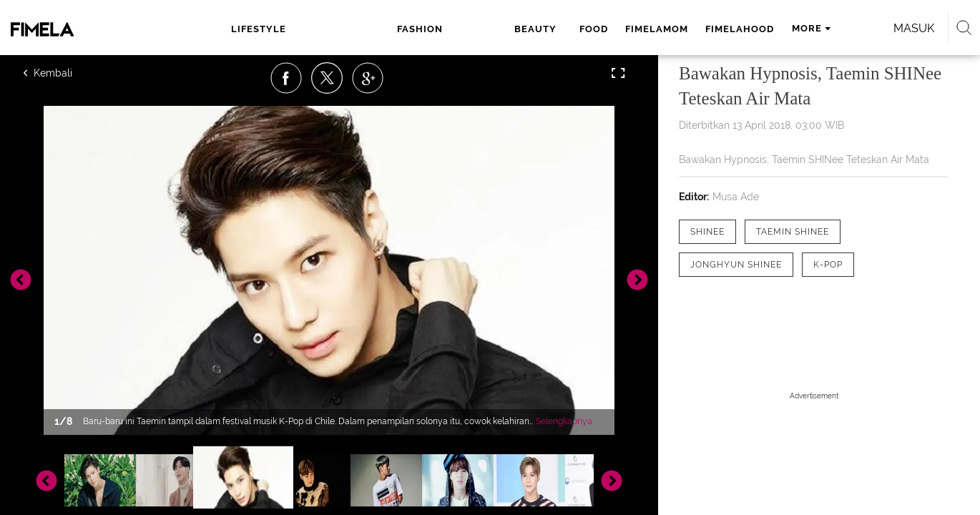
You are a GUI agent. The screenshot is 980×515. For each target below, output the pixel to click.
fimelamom (509, 29)
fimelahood (592, 29)
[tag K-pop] (828, 265)
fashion (333, 29)
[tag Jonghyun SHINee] (736, 265)
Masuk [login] (819, 28)
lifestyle (265, 29)
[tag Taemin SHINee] (793, 232)
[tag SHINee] (707, 232)
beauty (394, 29)
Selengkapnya (564, 421)
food (446, 29)
